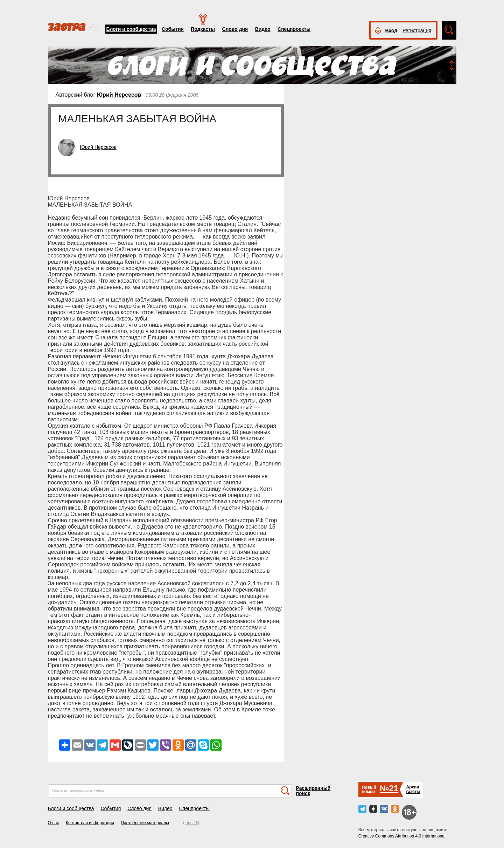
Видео (263, 29)
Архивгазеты (413, 789)
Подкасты (203, 29)
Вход (391, 30)
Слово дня (235, 29)
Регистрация (417, 30)
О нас (54, 823)
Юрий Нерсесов (119, 95)
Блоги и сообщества (131, 29)
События (173, 29)
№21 (389, 788)
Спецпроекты (294, 29)
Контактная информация (90, 823)
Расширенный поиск (313, 791)
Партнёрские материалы (145, 823)
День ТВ (191, 823)
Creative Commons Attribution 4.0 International (402, 836)
